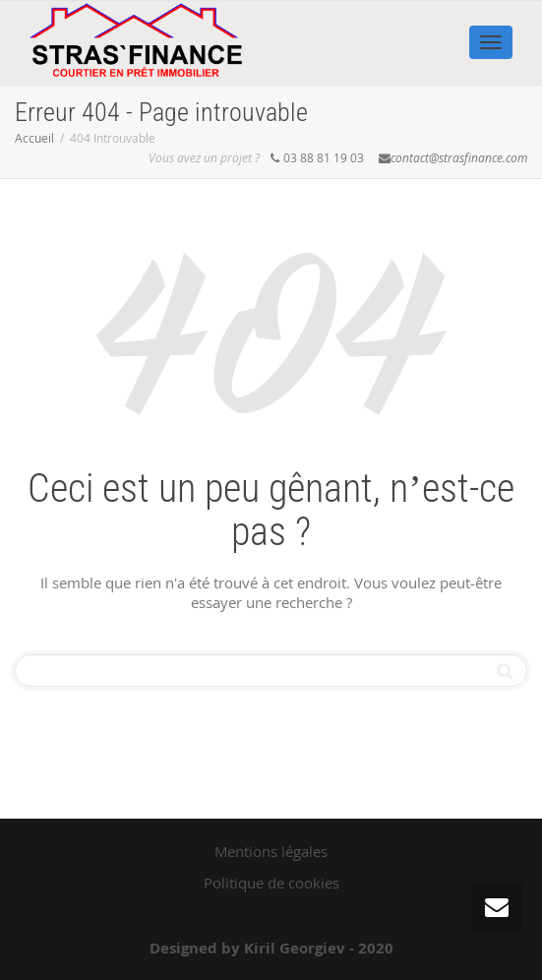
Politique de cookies (271, 883)
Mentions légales (271, 851)
